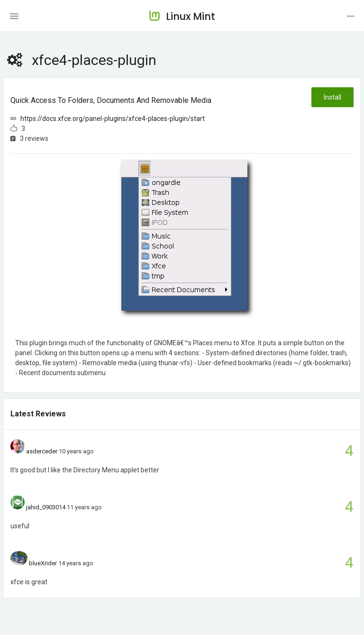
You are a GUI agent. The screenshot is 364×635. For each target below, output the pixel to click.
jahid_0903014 (46, 507)
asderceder (42, 451)
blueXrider (43, 563)
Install (332, 97)
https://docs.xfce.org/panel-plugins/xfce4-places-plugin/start (113, 119)
